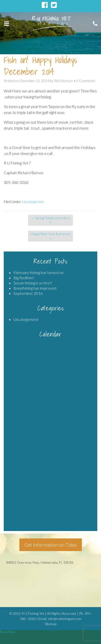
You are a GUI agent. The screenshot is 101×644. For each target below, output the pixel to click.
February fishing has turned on (38, 272)
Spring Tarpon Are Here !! (50, 220)
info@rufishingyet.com (65, 619)
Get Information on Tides (51, 545)
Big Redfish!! (24, 278)
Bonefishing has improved (35, 288)
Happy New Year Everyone (50, 236)
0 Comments (86, 81)
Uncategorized (33, 202)
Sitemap (50, 624)
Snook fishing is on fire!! (33, 283)
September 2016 (28, 293)
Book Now (8, 632)
